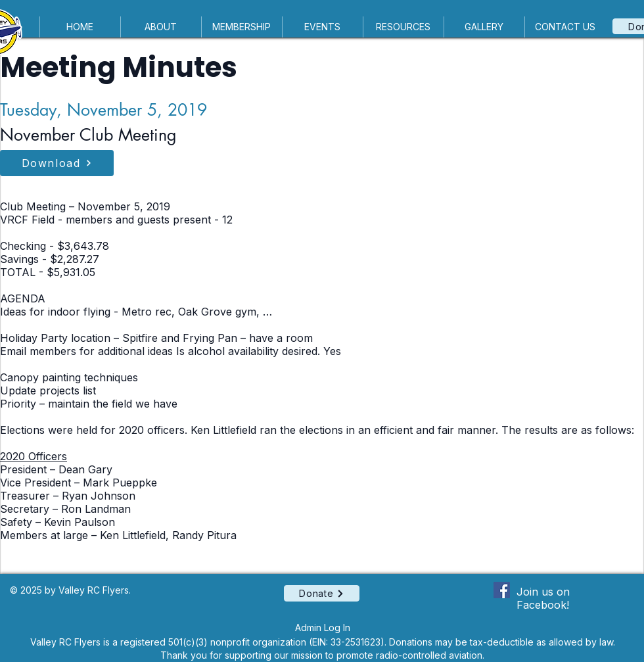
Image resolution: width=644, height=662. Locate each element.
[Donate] (322, 593)
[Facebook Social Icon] (502, 590)
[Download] (57, 163)
